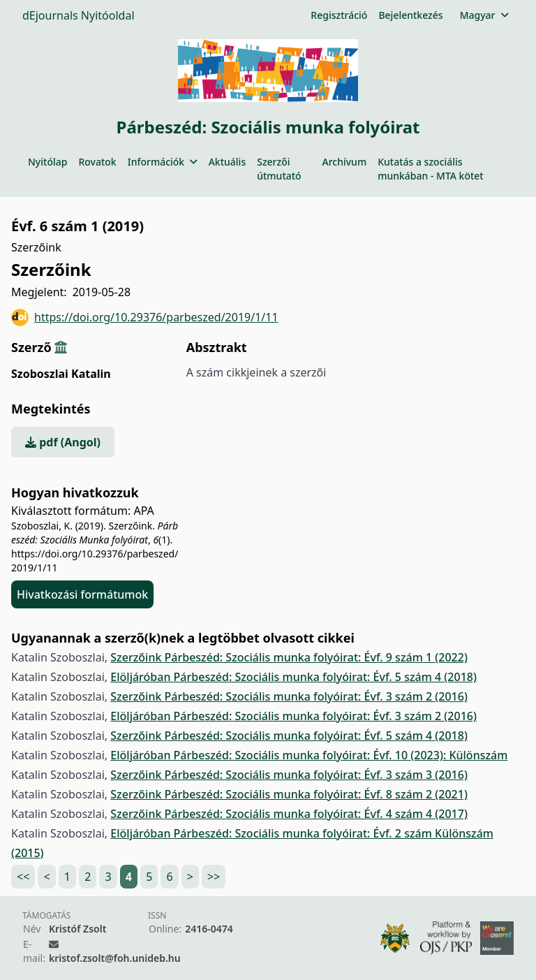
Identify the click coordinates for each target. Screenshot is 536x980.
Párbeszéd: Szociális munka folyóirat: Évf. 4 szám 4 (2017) (316, 814)
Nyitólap (47, 162)
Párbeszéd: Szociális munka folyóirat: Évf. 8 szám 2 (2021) (316, 794)
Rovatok (97, 162)
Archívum (344, 162)
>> (214, 877)
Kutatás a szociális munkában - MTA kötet (431, 169)
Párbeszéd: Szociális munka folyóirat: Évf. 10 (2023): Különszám (341, 755)
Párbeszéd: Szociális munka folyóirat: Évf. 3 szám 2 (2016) (316, 696)
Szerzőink (137, 657)
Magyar (484, 15)
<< (23, 877)
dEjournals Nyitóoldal (79, 15)
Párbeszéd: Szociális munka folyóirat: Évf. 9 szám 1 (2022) (316, 657)
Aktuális (228, 162)
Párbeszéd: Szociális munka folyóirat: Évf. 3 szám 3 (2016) (316, 775)
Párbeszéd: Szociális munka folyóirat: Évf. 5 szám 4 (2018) (325, 677)
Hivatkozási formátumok (82, 594)
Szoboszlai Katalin (61, 374)
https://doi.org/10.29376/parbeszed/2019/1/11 (145, 317)
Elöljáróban (142, 677)
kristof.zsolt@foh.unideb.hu (115, 958)
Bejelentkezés (410, 15)
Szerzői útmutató (279, 169)
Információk (163, 162)
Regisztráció (339, 15)
